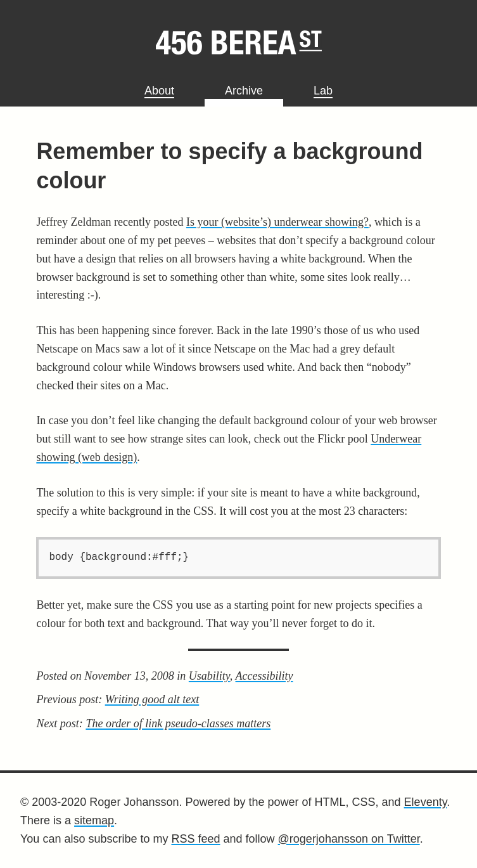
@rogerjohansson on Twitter (349, 839)
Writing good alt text (152, 699)
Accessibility (264, 676)
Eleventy (426, 802)
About (159, 91)
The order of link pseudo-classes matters (178, 723)
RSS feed (195, 839)
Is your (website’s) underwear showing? (277, 222)
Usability (209, 676)
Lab (323, 91)
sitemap (94, 820)
